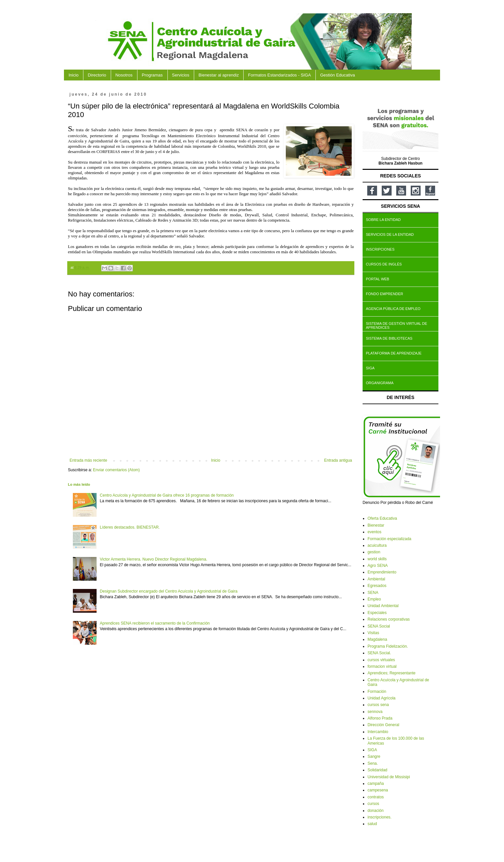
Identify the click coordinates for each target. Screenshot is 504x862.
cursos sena (378, 705)
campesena (378, 790)
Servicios (181, 75)
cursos (373, 804)
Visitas (373, 633)
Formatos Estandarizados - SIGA (279, 75)
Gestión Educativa (338, 75)
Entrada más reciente (88, 460)
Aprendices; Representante (391, 673)
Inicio (74, 75)
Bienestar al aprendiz (219, 75)
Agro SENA (378, 566)
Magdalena (377, 639)
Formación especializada (389, 539)
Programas (152, 75)
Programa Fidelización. (388, 646)
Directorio (97, 75)
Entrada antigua (338, 460)
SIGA (372, 750)
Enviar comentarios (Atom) (116, 470)
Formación (377, 692)
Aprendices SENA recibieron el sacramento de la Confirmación (155, 623)
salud (372, 824)
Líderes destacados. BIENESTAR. (130, 527)
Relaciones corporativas (389, 619)
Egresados (377, 586)
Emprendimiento (382, 572)
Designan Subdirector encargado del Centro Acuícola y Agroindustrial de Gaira (169, 591)
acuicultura (377, 545)
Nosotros (124, 75)
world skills (377, 559)
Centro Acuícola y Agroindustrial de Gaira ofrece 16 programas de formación (167, 495)
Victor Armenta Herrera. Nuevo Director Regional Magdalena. (154, 559)
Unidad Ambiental (383, 606)
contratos (376, 797)
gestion (374, 552)
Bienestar (376, 525)
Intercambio (378, 732)
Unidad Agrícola (382, 698)
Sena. (373, 763)
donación (376, 811)
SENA (373, 593)
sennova (375, 712)
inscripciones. (380, 817)
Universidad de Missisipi (389, 777)
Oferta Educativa (382, 518)
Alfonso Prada (380, 718)
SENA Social (379, 626)
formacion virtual (382, 666)
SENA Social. (379, 653)
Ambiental (376, 579)
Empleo (374, 599)
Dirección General (383, 725)
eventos (374, 532)
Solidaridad (377, 770)
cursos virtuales (381, 660)
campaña (376, 784)
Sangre (374, 756)
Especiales (377, 613)
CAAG (96, 21)
